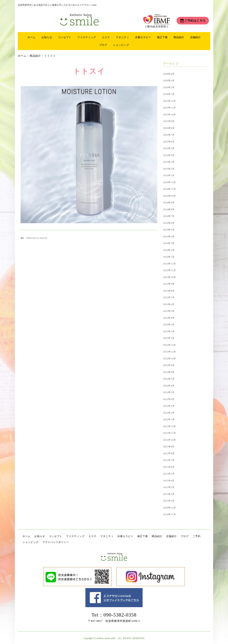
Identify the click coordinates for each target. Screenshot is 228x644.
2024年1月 (169, 257)
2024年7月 (169, 216)
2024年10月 (169, 196)
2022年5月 (169, 392)
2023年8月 (169, 291)
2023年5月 (169, 311)
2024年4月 (169, 237)
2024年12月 (169, 182)
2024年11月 (169, 189)
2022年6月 (169, 386)
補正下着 (162, 37)
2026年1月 (169, 94)
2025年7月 (169, 135)
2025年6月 (169, 142)
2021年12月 (169, 426)
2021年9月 (169, 447)
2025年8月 (169, 128)
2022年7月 (169, 379)
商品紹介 (179, 37)
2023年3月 (169, 325)
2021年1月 (169, 501)
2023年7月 (169, 297)
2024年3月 (169, 243)
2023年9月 (169, 284)
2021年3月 (169, 487)
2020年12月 (169, 508)
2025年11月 (169, 108)
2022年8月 (169, 372)
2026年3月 (169, 81)
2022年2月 (169, 413)
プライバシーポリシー (56, 542)
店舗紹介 (195, 37)
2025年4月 (169, 155)
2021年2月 (169, 494)
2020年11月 (169, 514)
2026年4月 (169, 74)
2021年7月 (169, 460)
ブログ (103, 45)
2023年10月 (169, 277)
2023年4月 (169, 318)
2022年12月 (169, 345)
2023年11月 (169, 270)
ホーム (31, 37)
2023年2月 (169, 331)
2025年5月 (169, 148)
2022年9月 (169, 365)
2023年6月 (169, 304)
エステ (106, 37)
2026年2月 (169, 87)
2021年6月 (169, 467)
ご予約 (197, 536)
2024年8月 (169, 209)
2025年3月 (169, 162)
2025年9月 (169, 121)
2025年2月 (169, 169)
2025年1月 (169, 175)
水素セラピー (143, 37)
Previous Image (37, 238)
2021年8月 (169, 453)
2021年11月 (169, 433)
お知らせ (47, 37)
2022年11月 (169, 352)
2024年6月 (169, 223)
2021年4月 (169, 481)
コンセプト (65, 37)
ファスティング (87, 37)
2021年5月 (169, 474)
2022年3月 (169, 406)
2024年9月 (169, 203)
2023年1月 (169, 338)
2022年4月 (169, 399)
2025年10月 (169, 115)
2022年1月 (169, 419)
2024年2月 (169, 250)
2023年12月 (169, 264)
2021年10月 (169, 440)
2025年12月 (169, 101)
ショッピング (121, 45)
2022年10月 (169, 359)
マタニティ (122, 37)
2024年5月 (169, 230)
